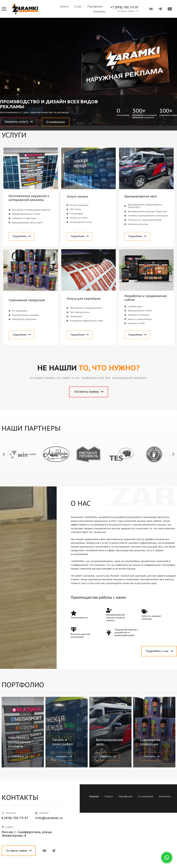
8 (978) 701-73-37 (15, 818)
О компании (146, 796)
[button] (128, 11)
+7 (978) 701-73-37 (124, 7)
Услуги (64, 6)
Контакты (99, 11)
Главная (94, 796)
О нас (78, 6)
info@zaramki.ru (49, 818)
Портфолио (95, 6)
